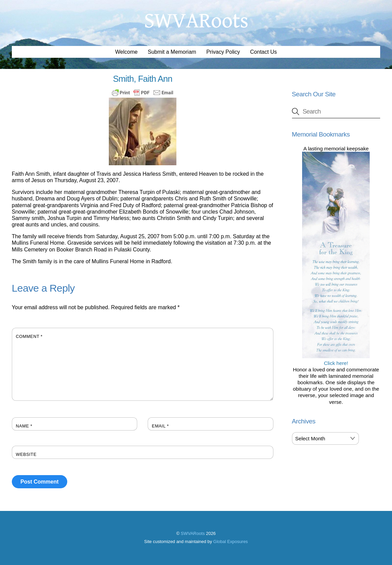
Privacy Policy (223, 52)
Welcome (126, 52)
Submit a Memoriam (172, 52)
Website (26, 454)
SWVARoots (193, 533)
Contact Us (263, 52)
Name (24, 426)
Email (160, 426)
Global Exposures (230, 542)
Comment (29, 336)
